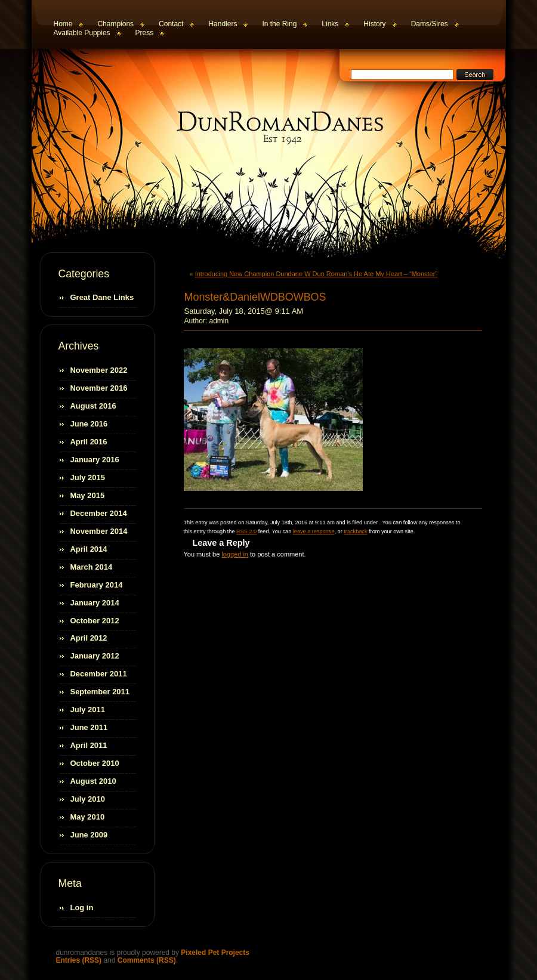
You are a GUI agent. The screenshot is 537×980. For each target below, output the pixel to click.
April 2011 (89, 745)
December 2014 (99, 513)
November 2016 (99, 388)
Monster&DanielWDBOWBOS (255, 297)
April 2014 (89, 549)
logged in (235, 554)
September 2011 (100, 692)
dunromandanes (271, 127)
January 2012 (95, 656)
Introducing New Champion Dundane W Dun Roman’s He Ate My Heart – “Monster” (316, 274)
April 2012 (89, 638)
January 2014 (95, 603)
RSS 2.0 (246, 531)
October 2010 (95, 763)
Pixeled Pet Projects (215, 953)
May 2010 (88, 817)
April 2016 (89, 442)
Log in (82, 908)
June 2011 (89, 727)
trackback (355, 531)
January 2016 (95, 460)
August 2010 (93, 781)
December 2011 (99, 674)
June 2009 (89, 835)
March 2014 (92, 567)
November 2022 (99, 370)
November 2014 (99, 531)
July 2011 (88, 710)
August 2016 (93, 406)
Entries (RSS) (79, 960)
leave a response (314, 531)
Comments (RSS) (147, 960)
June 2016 (89, 424)
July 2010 (88, 799)
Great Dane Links (102, 297)
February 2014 (97, 585)
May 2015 (88, 495)
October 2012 (95, 621)
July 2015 (88, 477)
